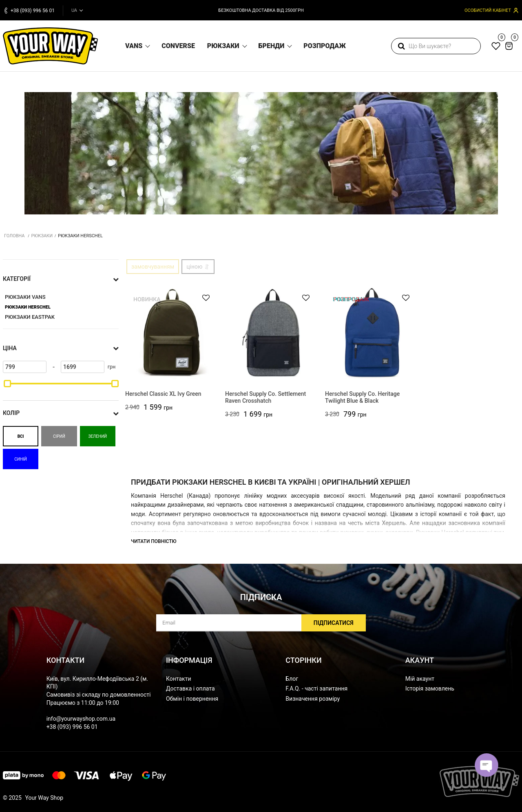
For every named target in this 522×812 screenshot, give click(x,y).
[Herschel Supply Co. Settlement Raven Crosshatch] (272, 333)
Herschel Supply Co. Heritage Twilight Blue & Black (362, 397)
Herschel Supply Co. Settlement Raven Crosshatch (265, 397)
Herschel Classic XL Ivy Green (163, 394)
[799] (25, 367)
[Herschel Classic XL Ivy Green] (172, 333)
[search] (436, 46)
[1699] (83, 367)
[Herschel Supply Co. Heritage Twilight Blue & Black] (372, 333)
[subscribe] (261, 623)
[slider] (7, 384)
